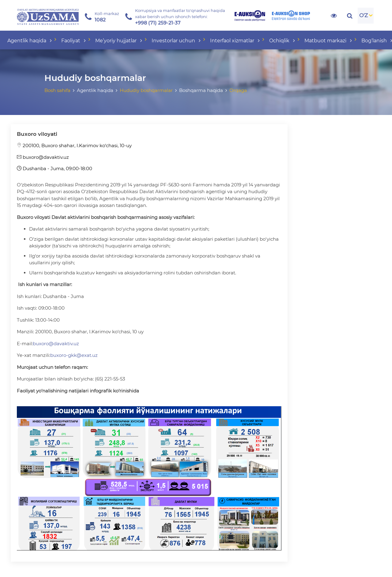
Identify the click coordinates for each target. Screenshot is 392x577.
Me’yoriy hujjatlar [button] (119, 41)
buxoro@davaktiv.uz (43, 157)
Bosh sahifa (57, 90)
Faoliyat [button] (74, 41)
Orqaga (238, 90)
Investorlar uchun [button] (177, 41)
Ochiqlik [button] (283, 41)
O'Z (364, 15)
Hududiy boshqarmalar (146, 90)
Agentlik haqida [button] (30, 41)
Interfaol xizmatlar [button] (236, 41)
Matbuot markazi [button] (329, 41)
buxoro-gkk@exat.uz (74, 355)
